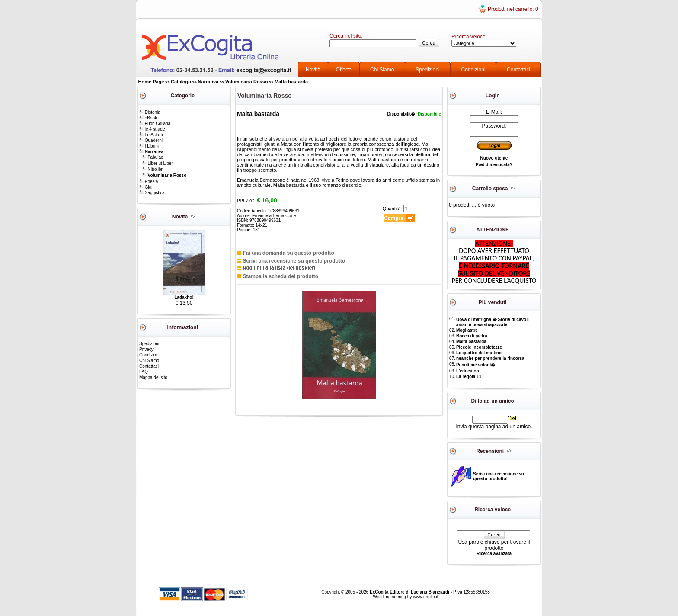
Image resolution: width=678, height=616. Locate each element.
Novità (313, 70)
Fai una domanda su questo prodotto (288, 253)
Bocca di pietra (472, 336)
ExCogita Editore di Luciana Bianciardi (410, 592)
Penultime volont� (476, 365)
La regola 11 (469, 377)
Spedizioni (427, 70)
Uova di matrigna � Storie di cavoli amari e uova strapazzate (493, 322)
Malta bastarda (291, 82)
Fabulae (153, 157)
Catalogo (181, 82)
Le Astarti (151, 135)
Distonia (150, 112)
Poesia (148, 181)
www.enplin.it (425, 597)
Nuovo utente (494, 158)
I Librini (149, 146)
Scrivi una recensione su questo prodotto (294, 261)
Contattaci (518, 70)
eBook (148, 118)
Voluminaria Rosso (247, 82)
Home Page (151, 82)
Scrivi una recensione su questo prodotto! (499, 476)
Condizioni (473, 70)
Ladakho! (184, 297)
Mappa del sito (153, 377)
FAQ (144, 372)
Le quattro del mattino (479, 353)
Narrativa (208, 82)
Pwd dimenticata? (494, 165)
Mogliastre (467, 330)
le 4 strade (152, 129)
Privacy (146, 349)
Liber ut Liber (157, 163)
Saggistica (152, 193)
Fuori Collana (155, 124)
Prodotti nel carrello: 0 (513, 9)
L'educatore (468, 371)
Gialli (147, 187)
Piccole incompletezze (479, 347)
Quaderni (151, 140)
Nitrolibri (153, 169)
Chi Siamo (382, 70)
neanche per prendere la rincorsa (490, 358)
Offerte (344, 70)
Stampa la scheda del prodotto (280, 276)
